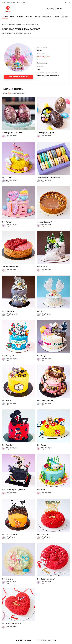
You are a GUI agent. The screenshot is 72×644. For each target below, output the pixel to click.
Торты (12, 17)
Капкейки (20, 17)
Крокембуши (47, 17)
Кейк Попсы (65, 17)
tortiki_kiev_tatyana (32, 24)
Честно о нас (21, 2)
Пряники (29, 17)
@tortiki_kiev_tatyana (43, 56)
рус (69, 2)
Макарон (37, 17)
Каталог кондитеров (8, 2)
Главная (4, 24)
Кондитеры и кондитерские (16, 24)
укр (66, 2)
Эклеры (56, 17)
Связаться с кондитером (18, 77)
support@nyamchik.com (46, 640)
